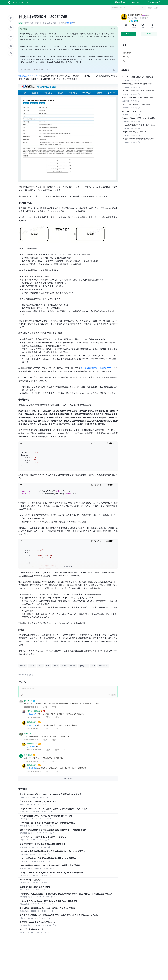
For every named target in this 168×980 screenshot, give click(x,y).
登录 (150, 8)
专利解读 (126, 57)
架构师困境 (127, 53)
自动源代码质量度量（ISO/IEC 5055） (97, 368)
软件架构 (70, 23)
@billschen (31, 747)
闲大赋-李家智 (134, 15)
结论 (125, 61)
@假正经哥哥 (32, 714)
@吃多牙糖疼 (32, 768)
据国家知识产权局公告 (28, 76)
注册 (156, 8)
